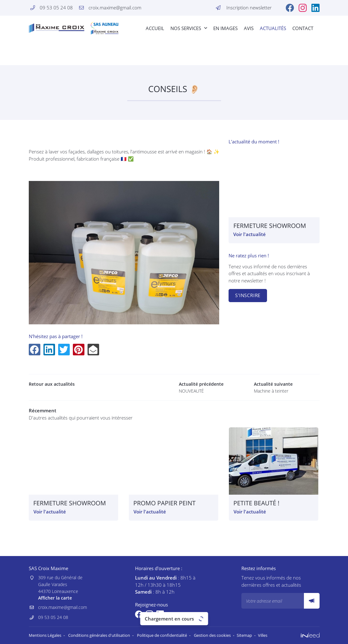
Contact (303, 28)
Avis (249, 28)
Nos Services (186, 28)
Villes (289, 623)
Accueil (155, 28)
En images (225, 28)
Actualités (273, 28)
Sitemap (269, 623)
